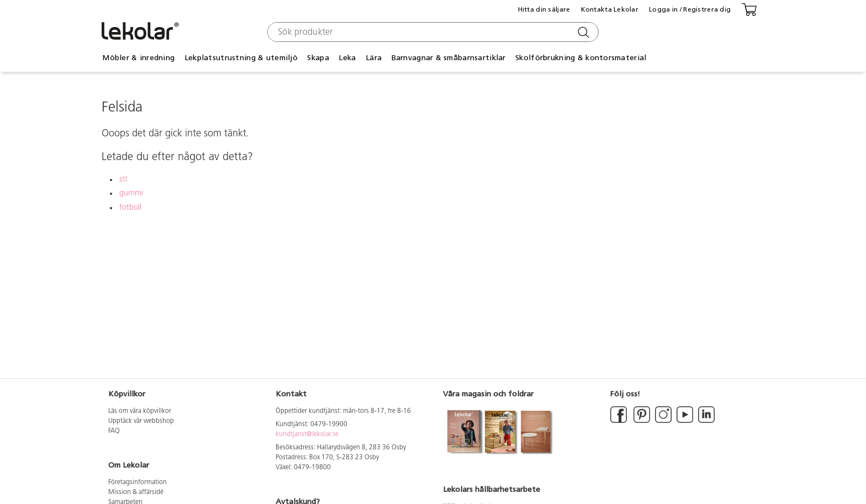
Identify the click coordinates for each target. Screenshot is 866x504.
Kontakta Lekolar (610, 9)
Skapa (318, 58)
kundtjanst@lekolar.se (307, 434)
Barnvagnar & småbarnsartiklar (449, 58)
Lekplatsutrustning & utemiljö (241, 58)
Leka (347, 58)
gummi (131, 193)
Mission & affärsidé (136, 492)
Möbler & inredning (138, 58)
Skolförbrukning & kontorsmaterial (581, 58)
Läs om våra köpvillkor (140, 411)
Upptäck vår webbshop (141, 421)
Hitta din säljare (544, 9)
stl (123, 180)
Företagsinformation (138, 482)
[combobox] (432, 32)
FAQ (114, 431)
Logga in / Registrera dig (690, 9)
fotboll (130, 208)
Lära (374, 58)
